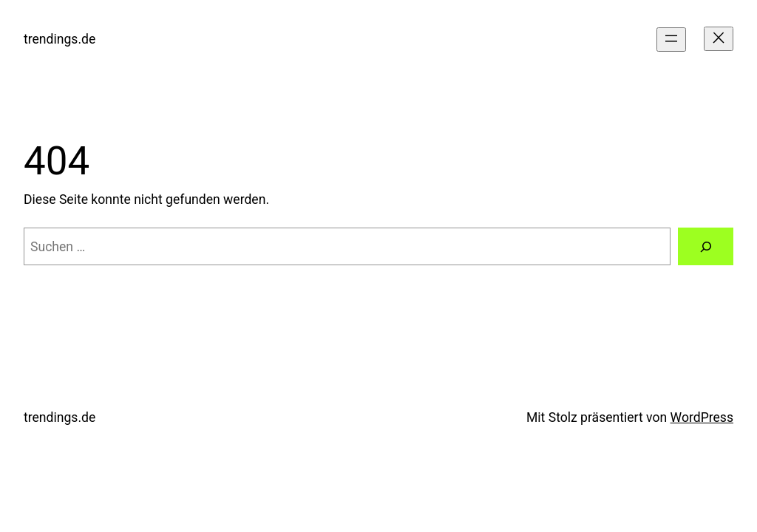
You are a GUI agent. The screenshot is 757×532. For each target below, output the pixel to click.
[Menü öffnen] (671, 40)
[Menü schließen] (719, 39)
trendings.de (60, 39)
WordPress (702, 417)
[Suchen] (706, 246)
